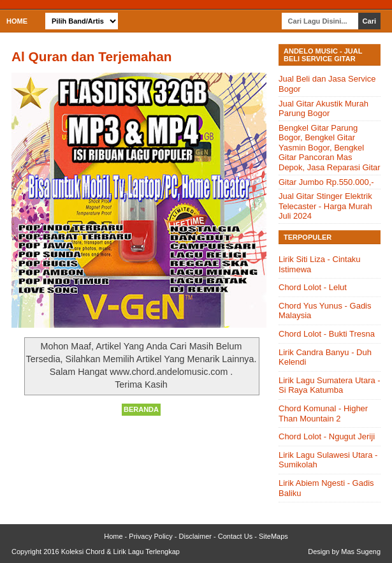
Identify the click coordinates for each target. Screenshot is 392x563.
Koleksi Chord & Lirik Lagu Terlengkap (120, 552)
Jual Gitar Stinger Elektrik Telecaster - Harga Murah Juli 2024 (325, 206)
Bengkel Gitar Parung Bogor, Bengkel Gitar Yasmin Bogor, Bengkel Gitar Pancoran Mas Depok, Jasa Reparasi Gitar (330, 148)
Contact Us (235, 536)
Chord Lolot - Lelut (313, 287)
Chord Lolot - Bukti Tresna (327, 334)
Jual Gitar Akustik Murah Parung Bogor (323, 109)
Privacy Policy (150, 536)
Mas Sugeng (361, 552)
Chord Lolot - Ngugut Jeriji (327, 436)
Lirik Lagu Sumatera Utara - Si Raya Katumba (330, 385)
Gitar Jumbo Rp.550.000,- (326, 182)
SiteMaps (273, 536)
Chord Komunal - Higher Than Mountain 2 (323, 413)
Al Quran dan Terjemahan (92, 56)
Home (17, 21)
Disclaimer (195, 536)
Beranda (141, 409)
